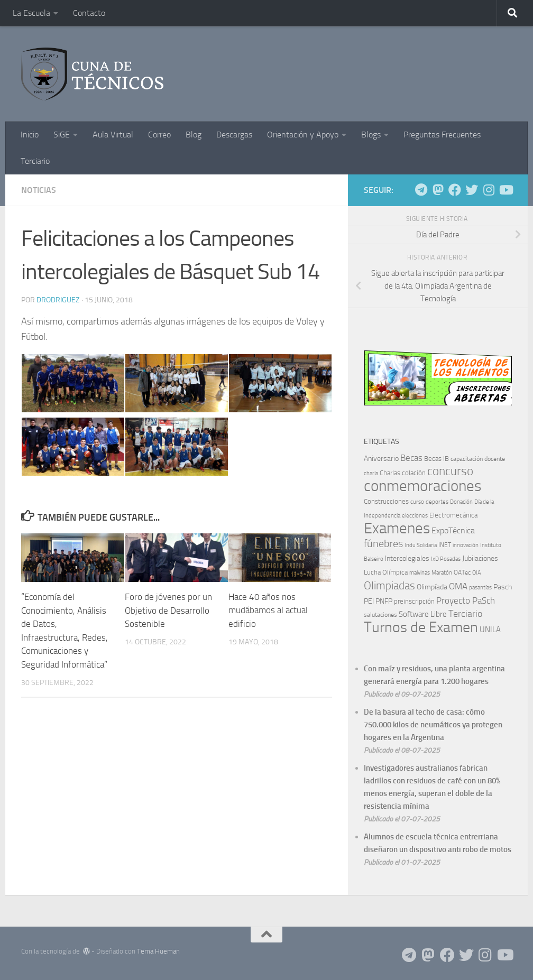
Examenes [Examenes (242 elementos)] (397, 528)
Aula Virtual (113, 135)
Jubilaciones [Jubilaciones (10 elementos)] (480, 558)
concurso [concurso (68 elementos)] (450, 471)
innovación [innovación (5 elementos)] (466, 545)
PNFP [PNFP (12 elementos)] (384, 601)
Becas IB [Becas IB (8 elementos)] (436, 459)
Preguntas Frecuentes (442, 135)
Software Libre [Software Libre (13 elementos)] (423, 614)
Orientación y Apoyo (303, 135)
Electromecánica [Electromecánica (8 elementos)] (453, 515)
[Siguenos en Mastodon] (438, 190)
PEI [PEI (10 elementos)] (369, 601)
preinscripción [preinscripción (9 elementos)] (414, 601)
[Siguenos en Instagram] (489, 190)
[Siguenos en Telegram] (421, 190)
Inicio (30, 135)
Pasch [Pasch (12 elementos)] (503, 587)
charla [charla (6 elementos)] (371, 473)
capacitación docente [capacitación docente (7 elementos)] (478, 459)
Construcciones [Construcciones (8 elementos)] (386, 501)
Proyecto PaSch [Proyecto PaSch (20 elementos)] (466, 600)
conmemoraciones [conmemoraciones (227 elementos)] (422, 486)
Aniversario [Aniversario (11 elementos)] (381, 459)
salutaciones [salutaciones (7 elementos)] (380, 615)
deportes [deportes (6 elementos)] (437, 502)
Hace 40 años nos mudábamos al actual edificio (268, 610)
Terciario (35, 161)
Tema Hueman (158, 951)
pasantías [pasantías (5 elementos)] (480, 588)
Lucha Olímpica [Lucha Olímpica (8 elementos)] (386, 572)
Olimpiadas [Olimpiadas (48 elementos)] (389, 585)
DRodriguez (58, 300)
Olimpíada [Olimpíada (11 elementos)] (432, 587)
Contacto (89, 13)
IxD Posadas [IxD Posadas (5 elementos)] (446, 559)
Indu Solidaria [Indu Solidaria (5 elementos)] (421, 545)
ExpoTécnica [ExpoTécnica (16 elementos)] (453, 530)
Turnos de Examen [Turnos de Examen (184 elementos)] (421, 627)
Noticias (39, 190)
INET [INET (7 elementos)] (445, 545)
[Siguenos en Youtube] (506, 190)
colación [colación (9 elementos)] (414, 473)
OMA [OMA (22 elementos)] (458, 586)
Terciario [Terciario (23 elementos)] (465, 614)
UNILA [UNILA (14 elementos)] (490, 630)
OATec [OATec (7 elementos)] (462, 572)
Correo (159, 135)
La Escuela (31, 13)
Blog (194, 135)
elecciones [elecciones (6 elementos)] (415, 515)
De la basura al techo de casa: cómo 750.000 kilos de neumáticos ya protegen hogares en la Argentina (433, 725)
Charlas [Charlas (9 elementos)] (390, 473)
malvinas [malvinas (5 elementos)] (420, 573)
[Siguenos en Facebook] (455, 190)
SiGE (62, 135)
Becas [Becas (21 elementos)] (411, 458)
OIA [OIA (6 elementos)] (477, 572)
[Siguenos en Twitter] (472, 190)
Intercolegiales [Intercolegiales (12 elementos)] (407, 558)
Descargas (234, 135)
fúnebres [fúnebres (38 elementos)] (383, 543)
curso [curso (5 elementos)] (417, 502)
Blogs (371, 135)
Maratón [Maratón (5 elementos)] (442, 573)
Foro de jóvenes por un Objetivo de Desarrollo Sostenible (168, 610)
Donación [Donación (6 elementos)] (461, 502)
